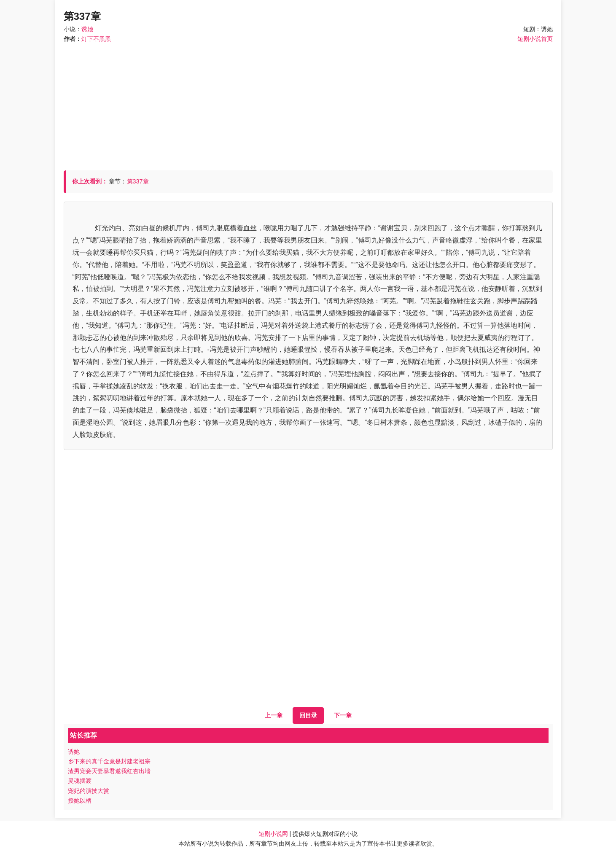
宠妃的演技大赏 (89, 791)
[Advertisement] (308, 103)
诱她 (87, 29)
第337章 (138, 181)
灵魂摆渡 (80, 781)
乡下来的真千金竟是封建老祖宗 (109, 761)
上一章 (274, 715)
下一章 (343, 715)
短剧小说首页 (535, 39)
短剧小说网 (273, 834)
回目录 (308, 715)
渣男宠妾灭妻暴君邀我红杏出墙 (109, 771)
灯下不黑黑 (96, 39)
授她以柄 (80, 800)
